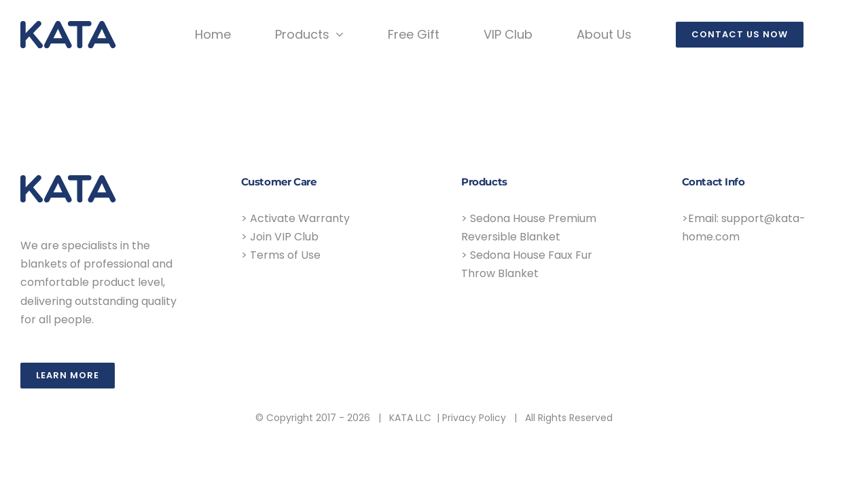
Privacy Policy (474, 418)
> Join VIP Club (280, 237)
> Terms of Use (281, 255)
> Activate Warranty (295, 218)
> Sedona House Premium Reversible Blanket (529, 228)
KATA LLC (410, 418)
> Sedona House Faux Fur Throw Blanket (527, 264)
